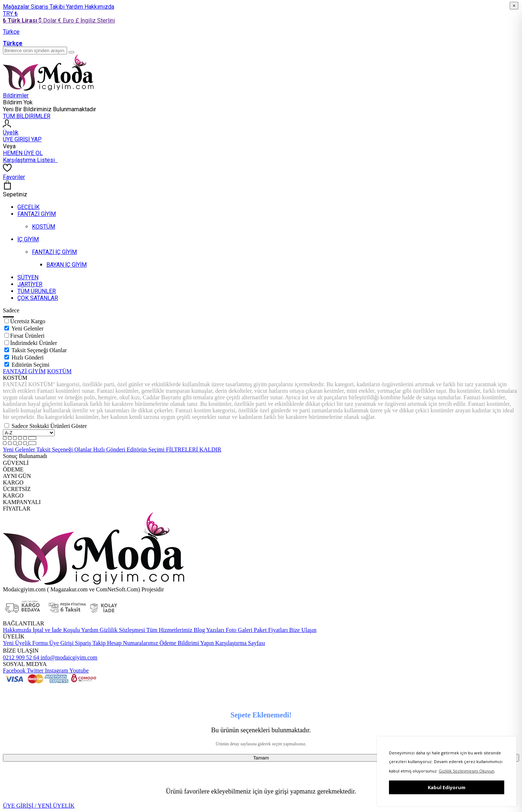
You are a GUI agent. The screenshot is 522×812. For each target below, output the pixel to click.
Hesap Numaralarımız (132, 643)
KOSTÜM (59, 371)
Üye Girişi (61, 643)
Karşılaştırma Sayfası (239, 643)
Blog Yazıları (208, 630)
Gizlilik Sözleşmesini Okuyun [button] (467, 771)
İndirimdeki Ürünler (34, 343)
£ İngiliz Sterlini (95, 20)
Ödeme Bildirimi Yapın (186, 643)
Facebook (14, 671)
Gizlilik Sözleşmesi (122, 630)
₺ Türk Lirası (21, 20)
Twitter (34, 671)
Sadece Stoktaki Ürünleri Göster (49, 426)
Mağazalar (17, 7)
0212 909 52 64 (21, 657)
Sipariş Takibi (48, 7)
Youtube (78, 671)
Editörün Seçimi (30, 365)
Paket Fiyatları (270, 630)
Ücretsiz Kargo (28, 321)
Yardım (75, 7)
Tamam (261, 758)
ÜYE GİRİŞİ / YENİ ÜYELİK (39, 806)
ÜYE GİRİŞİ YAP (22, 139)
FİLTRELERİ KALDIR (194, 449)
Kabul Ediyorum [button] (447, 787)
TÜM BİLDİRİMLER (27, 116)
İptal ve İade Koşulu (55, 630)
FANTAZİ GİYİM (24, 371)
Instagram (56, 671)
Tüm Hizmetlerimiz (169, 630)
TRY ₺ (10, 14)
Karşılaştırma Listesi (30, 160)
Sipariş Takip (90, 643)
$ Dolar (48, 20)
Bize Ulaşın (302, 630)
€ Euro (67, 20)
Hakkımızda (99, 7)
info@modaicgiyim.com (68, 657)
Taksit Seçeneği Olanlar (39, 350)
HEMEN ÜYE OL (23, 153)
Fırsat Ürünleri (27, 336)
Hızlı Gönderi (28, 357)
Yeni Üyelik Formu (25, 643)
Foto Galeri (238, 630)
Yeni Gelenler (27, 328)
